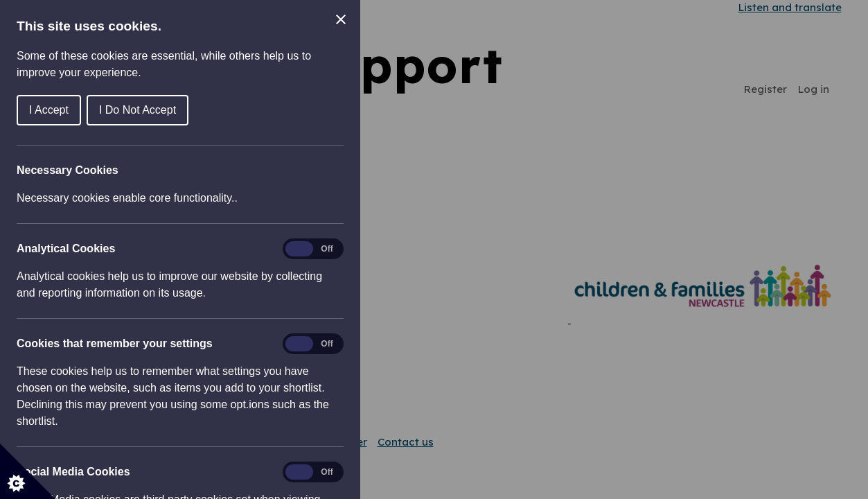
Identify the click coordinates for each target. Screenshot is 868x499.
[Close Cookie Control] (341, 19)
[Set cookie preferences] (28, 471)
